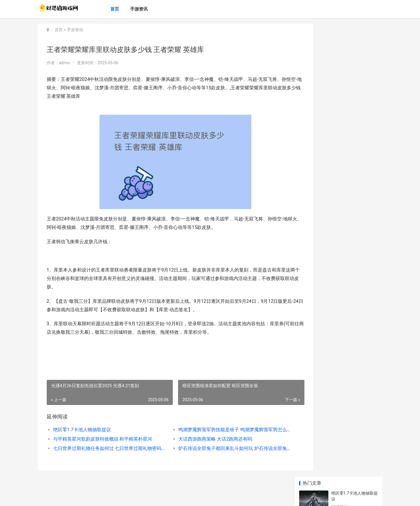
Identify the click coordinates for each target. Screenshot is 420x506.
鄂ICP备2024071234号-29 (120, 497)
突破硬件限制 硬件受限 (352, 265)
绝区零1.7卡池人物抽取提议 (82, 430)
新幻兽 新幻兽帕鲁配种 (352, 174)
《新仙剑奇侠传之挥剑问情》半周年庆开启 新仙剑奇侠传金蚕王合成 (354, 337)
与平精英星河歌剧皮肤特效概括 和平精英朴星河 (103, 439)
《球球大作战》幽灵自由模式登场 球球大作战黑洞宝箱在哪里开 (354, 248)
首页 (121, 9)
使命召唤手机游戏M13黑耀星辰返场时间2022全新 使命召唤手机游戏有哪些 (354, 382)
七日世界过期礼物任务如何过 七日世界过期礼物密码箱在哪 (104, 448)
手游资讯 (145, 9)
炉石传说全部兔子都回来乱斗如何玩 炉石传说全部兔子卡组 (217, 448)
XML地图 (148, 497)
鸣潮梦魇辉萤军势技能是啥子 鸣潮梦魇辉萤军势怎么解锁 (217, 430)
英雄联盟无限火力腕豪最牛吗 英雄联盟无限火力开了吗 (354, 294)
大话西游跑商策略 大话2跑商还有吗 (203, 439)
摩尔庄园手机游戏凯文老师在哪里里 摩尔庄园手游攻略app (354, 405)
